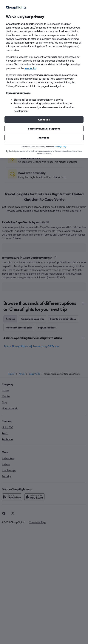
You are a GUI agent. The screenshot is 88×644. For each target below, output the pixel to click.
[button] (44, 120)
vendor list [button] (30, 68)
